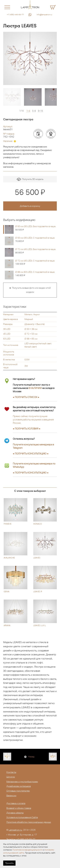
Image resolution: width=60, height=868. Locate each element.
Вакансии (11, 796)
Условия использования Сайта (22, 817)
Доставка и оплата (16, 803)
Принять (9, 863)
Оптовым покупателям (18, 791)
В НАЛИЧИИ (35, 388)
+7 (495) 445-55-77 (15, 15)
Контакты (11, 772)
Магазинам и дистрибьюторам (22, 782)
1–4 (28, 111)
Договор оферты (15, 813)
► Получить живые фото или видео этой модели (30, 290)
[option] (30, 58)
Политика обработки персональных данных (29, 822)
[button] (9, 58)
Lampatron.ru (15, 830)
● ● (31, 454)
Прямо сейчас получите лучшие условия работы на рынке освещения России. (33, 420)
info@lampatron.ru (44, 15)
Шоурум (11, 777)
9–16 (40, 111)
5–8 (34, 111)
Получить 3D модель (30, 179)
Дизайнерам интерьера (19, 786)
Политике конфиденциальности (28, 850)
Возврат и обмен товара (19, 808)
